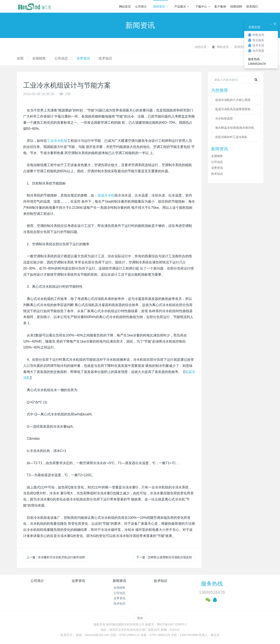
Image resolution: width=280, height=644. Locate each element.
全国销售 (39, 58)
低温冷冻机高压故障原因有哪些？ (236, 109)
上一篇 (56, 557)
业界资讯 (83, 58)
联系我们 (252, 7)
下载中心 (203, 7)
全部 (20, 58)
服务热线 (212, 584)
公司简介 (141, 7)
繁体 (140, 618)
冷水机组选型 (224, 118)
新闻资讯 (161, 7)
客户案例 (220, 7)
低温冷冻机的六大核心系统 (233, 100)
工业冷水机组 (57, 141)
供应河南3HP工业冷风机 (231, 137)
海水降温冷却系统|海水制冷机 (235, 128)
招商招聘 (236, 7)
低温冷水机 (106, 195)
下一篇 (164, 557)
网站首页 (125, 7)
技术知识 (105, 58)
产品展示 (182, 7)
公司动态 (61, 58)
